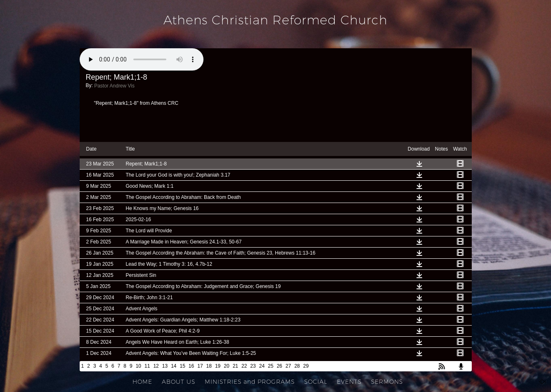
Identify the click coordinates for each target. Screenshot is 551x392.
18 (209, 366)
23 (253, 366)
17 (200, 366)
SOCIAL (316, 382)
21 (235, 366)
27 (288, 366)
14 (174, 366)
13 (165, 366)
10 (138, 366)
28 (297, 366)
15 (182, 366)
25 (271, 366)
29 (306, 366)
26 (279, 366)
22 (244, 366)
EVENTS (349, 382)
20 (226, 366)
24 (262, 366)
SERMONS (387, 382)
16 (191, 366)
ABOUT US (179, 382)
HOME (142, 382)
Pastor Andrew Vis (114, 86)
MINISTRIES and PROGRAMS (250, 382)
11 (147, 366)
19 (218, 366)
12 (156, 366)
